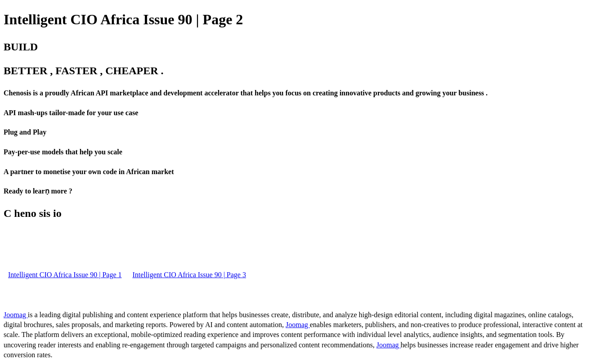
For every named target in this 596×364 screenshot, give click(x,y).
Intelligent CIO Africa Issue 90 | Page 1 (65, 275)
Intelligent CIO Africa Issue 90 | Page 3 (189, 275)
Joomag (16, 315)
